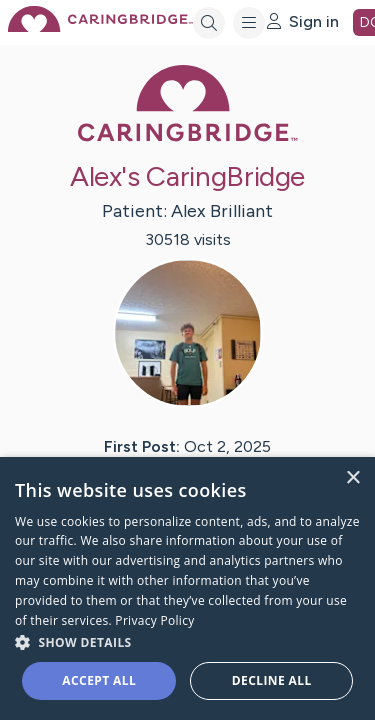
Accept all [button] (99, 680)
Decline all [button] (272, 680)
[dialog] (187, 588)
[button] (187, 641)
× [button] (352, 478)
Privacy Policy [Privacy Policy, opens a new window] (154, 620)
